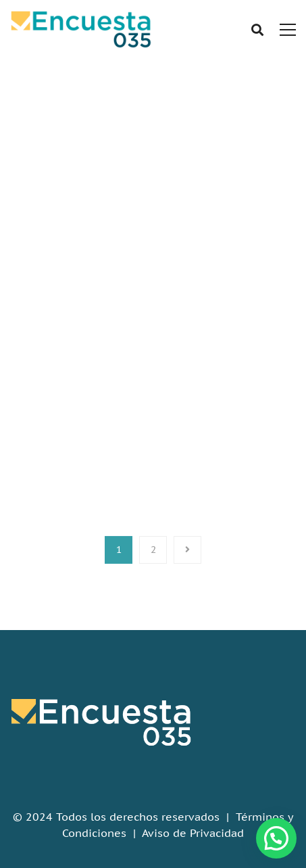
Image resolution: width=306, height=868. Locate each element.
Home (129, 194)
